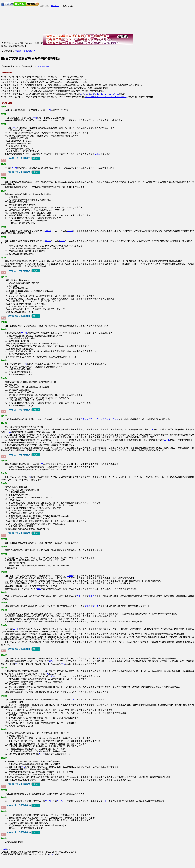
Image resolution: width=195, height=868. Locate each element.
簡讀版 (18, 51)
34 (114, 94)
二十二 (74, 700)
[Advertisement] (88, 17)
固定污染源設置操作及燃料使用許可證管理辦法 (106, 97)
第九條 (52, 661)
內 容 (4, 160)
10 (90, 94)
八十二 (42, 754)
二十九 (16, 629)
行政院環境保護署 (41, 66)
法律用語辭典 (29, 51)
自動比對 (36, 158)
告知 (51, 854)
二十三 (97, 154)
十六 (29, 477)
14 (94, 94)
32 (110, 94)
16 (98, 94)
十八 (63, 664)
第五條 (52, 676)
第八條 (70, 231)
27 (106, 94)
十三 (41, 464)
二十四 (48, 110)
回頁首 (4, 849)
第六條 (48, 231)
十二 (31, 464)
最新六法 (55, 6)
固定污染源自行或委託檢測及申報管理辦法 (99, 419)
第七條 (88, 606)
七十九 (105, 801)
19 (102, 94)
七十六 (14, 168)
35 (118, 94)
